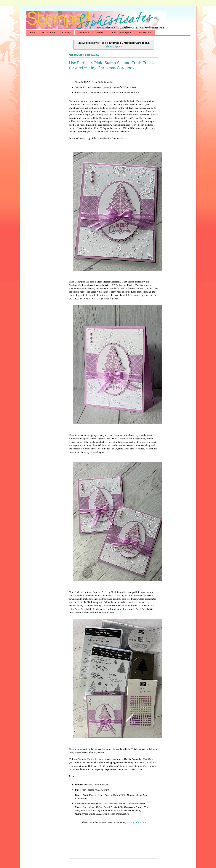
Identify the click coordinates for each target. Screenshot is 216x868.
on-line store (97, 759)
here (124, 138)
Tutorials (100, 33)
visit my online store (136, 822)
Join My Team (145, 33)
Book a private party (121, 33)
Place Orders (49, 33)
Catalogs (67, 33)
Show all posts (114, 47)
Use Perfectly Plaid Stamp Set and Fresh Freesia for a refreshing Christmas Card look (112, 65)
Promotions (84, 33)
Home (33, 33)
